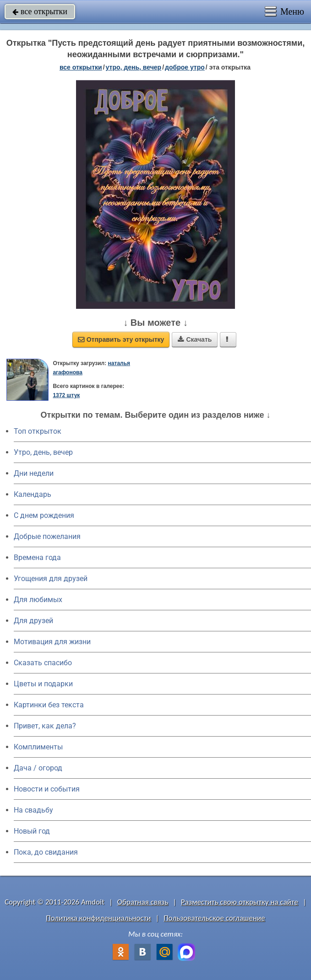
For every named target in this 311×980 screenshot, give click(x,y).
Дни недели (34, 473)
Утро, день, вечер (43, 452)
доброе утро (185, 67)
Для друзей (33, 621)
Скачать (195, 339)
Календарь (33, 494)
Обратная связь (143, 902)
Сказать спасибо (43, 663)
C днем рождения (44, 515)
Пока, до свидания (46, 852)
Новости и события (47, 789)
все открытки (40, 11)
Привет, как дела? (45, 726)
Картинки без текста (49, 705)
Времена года (37, 557)
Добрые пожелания (47, 536)
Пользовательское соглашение (214, 918)
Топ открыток (38, 431)
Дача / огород (38, 768)
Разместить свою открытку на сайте (240, 902)
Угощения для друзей (51, 579)
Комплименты (38, 747)
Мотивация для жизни (52, 642)
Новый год (32, 831)
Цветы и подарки (43, 684)
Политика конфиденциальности (98, 918)
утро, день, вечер (134, 67)
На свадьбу (33, 810)
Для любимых (38, 600)
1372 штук (66, 395)
